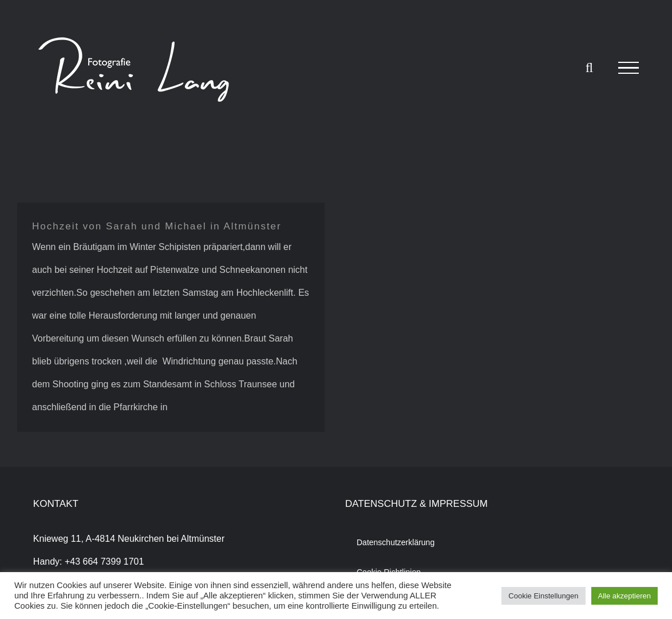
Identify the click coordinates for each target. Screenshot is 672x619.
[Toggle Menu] (628, 68)
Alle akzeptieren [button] (625, 596)
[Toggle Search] (589, 68)
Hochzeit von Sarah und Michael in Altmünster (157, 226)
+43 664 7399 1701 (104, 562)
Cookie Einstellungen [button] (543, 596)
